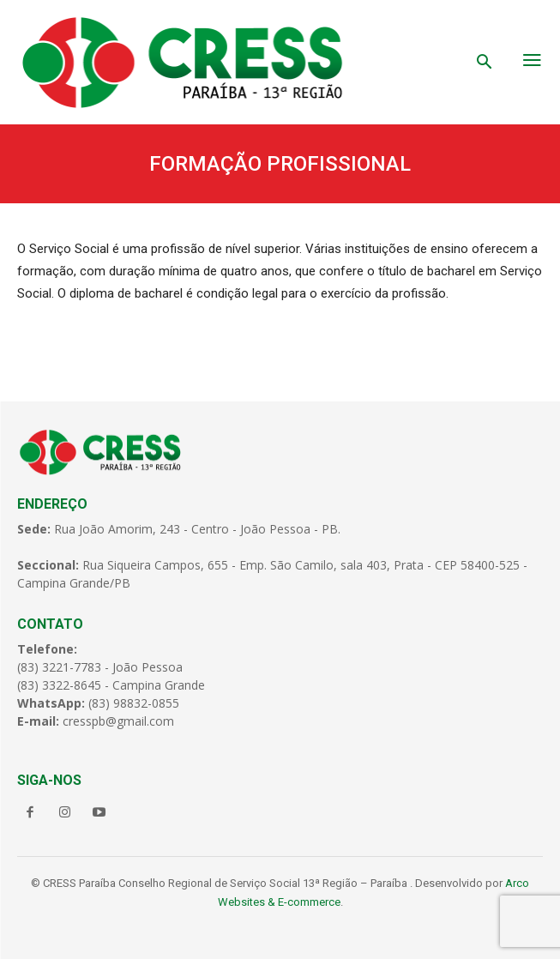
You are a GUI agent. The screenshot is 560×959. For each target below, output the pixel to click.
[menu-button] (533, 62)
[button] (485, 63)
